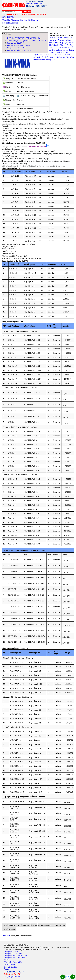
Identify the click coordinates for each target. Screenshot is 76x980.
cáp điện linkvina (9, 925)
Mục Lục (7, 34)
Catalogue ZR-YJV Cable (13, 953)
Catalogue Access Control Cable (15, 955)
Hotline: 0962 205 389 (36, 6)
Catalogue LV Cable (11, 951)
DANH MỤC (8, 17)
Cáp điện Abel (65, 43)
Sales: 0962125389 (35, 1)
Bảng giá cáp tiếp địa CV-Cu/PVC (19, 45)
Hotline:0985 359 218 (14, 972)
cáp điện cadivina (59, 925)
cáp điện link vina (23, 925)
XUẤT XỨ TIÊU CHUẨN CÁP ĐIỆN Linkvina (23, 38)
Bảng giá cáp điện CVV (15, 43)
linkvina (34, 925)
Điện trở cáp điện (10, 967)
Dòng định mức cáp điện (13, 962)
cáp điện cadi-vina (9, 929)
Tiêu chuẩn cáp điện (11, 965)
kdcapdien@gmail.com (34, 4)
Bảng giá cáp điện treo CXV (17, 48)
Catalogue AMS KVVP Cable (14, 957)
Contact (7, 969)
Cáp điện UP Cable (56, 38)
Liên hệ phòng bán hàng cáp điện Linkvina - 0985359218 (27, 41)
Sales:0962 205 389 (13, 974)
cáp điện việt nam (45, 925)
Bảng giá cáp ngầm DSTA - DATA (19, 50)
